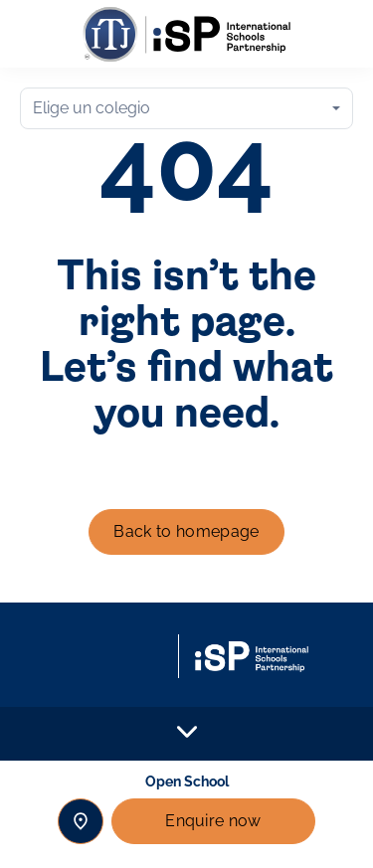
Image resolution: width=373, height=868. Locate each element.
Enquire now (213, 821)
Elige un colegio (92, 108)
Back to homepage (186, 531)
